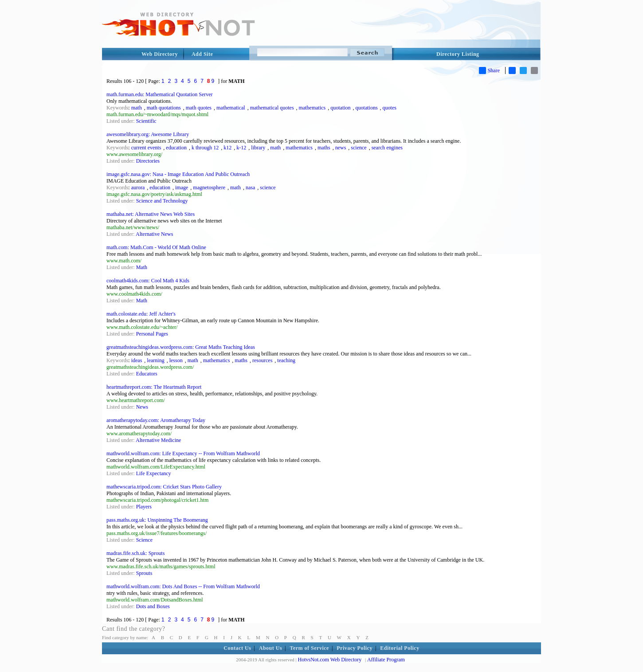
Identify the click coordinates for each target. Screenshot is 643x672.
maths (324, 148)
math (137, 108)
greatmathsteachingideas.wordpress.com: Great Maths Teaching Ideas (181, 347)
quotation (340, 108)
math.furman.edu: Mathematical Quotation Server (160, 94)
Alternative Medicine (158, 440)
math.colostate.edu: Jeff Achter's (141, 314)
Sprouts (144, 573)
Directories (148, 161)
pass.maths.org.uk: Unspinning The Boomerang (157, 520)
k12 (227, 148)
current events (146, 148)
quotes (390, 108)
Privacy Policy (355, 648)
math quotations (164, 108)
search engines (387, 148)
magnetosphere (209, 188)
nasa (250, 188)
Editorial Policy (400, 648)
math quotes (199, 108)
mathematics (312, 108)
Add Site (202, 54)
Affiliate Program (386, 660)
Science (144, 540)
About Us (271, 648)
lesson (176, 360)
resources (262, 360)
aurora (138, 188)
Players (144, 507)
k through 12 (205, 148)
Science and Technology (162, 201)
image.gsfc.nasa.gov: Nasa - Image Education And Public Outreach (178, 174)
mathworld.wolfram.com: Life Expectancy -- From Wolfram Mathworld (183, 453)
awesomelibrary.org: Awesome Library (148, 134)
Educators (147, 374)
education (176, 148)
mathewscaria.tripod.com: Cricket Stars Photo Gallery (164, 487)
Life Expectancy (154, 473)
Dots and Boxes (153, 606)
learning (155, 360)
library (258, 148)
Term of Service (310, 648)
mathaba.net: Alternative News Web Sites (151, 214)
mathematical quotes (272, 108)
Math (142, 267)
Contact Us (237, 648)
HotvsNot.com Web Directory (330, 660)
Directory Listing (458, 54)
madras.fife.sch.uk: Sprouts (135, 553)
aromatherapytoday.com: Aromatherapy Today (156, 420)
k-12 (241, 148)
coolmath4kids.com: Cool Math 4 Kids (148, 281)
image (182, 188)
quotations (367, 108)
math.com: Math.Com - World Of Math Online (156, 247)
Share (489, 70)
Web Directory (160, 54)
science (359, 148)
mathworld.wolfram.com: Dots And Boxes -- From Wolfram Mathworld (183, 586)
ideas (137, 360)
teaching (286, 360)
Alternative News (154, 234)
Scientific (146, 121)
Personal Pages (152, 334)
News (142, 407)
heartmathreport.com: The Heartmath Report (154, 387)
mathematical (231, 108)
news (341, 148)
